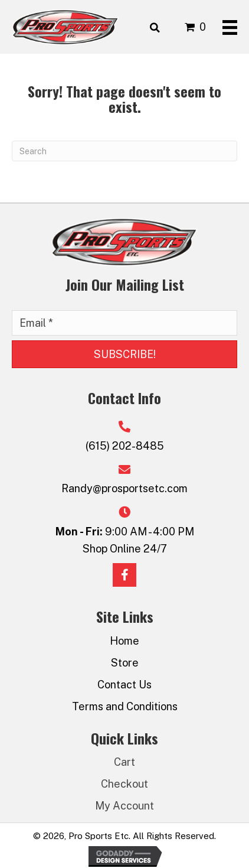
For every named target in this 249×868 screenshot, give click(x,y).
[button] (125, 355)
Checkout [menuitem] (125, 784)
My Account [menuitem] (125, 806)
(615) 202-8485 (125, 446)
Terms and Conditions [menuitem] (125, 706)
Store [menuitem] (125, 663)
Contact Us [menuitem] (125, 685)
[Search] (125, 151)
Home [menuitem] (125, 641)
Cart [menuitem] (125, 762)
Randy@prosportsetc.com (125, 488)
